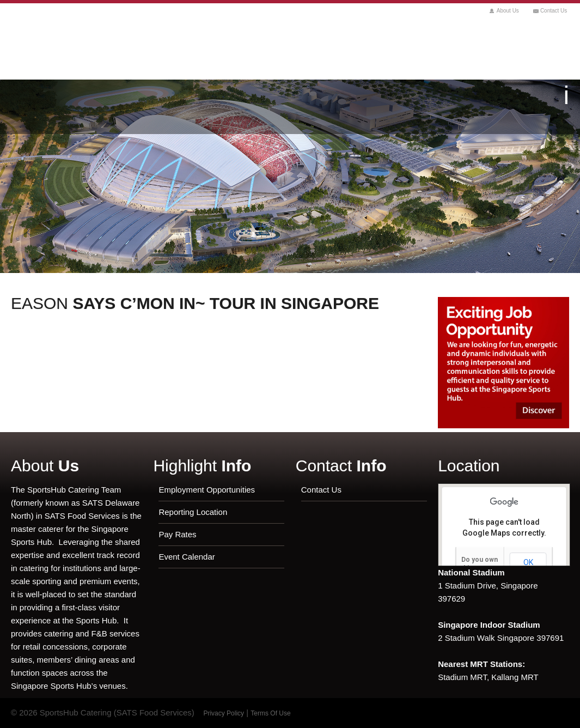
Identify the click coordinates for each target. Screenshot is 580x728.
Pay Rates (177, 534)
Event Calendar (187, 557)
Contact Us (554, 11)
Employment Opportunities (207, 490)
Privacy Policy (224, 713)
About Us (508, 11)
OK (528, 562)
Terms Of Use (270, 713)
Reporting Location (193, 512)
